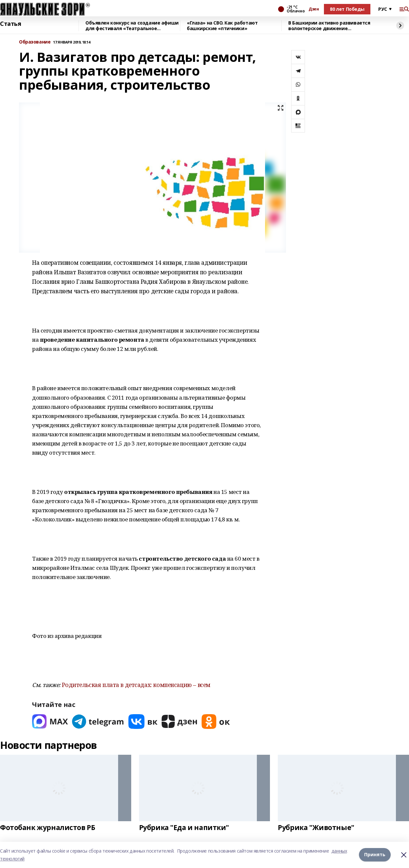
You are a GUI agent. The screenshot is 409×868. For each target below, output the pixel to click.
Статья (10, 24)
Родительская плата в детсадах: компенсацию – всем (136, 685)
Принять (375, 855)
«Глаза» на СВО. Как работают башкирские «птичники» (222, 26)
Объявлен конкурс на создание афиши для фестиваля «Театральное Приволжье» (132, 26)
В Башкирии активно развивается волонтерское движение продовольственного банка (329, 26)
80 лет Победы (347, 9)
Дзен (314, 9)
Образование (35, 42)
